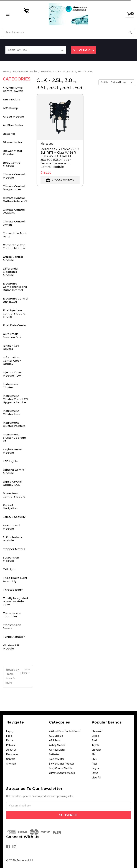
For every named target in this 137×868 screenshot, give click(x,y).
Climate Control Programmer (14, 188)
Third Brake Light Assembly (15, 579)
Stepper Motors (14, 549)
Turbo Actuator (14, 637)
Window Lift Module (11, 647)
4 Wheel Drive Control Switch (13, 89)
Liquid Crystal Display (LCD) (12, 483)
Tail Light (9, 569)
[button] (18, 676)
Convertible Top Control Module (14, 247)
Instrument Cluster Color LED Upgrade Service (15, 399)
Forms (10, 740)
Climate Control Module (14, 176)
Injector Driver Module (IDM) (13, 374)
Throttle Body (13, 590)
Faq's (9, 736)
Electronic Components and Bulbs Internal (15, 287)
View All (96, 778)
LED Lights (10, 461)
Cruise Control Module (13, 258)
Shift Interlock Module (13, 539)
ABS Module (12, 99)
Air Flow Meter (13, 125)
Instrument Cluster (11, 386)
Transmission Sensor (12, 627)
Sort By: (105, 82)
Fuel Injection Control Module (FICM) (14, 314)
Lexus (95, 773)
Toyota (96, 745)
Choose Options (60, 180)
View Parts (84, 50)
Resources (12, 754)
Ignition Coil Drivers (11, 347)
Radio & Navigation (10, 507)
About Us (11, 750)
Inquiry (10, 731)
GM (94, 754)
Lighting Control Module (14, 471)
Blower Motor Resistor (13, 152)
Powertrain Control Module (14, 495)
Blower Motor (13, 142)
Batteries (9, 134)
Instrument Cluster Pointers (14, 424)
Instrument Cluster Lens (12, 413)
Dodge (95, 736)
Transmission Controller (12, 615)
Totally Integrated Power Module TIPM (15, 601)
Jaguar (96, 768)
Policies (11, 745)
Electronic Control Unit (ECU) (16, 300)
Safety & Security (14, 517)
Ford (94, 740)
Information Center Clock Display (12, 361)
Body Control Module (12, 164)
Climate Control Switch (14, 223)
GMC (94, 759)
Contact (11, 759)
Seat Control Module (12, 527)
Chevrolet (97, 731)
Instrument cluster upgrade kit (14, 438)
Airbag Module (13, 117)
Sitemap (11, 764)
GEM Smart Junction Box (12, 335)
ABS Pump (10, 108)
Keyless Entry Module (12, 451)
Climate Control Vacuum (14, 211)
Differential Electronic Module (11, 272)
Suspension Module (11, 559)
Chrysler (96, 750)
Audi (94, 764)
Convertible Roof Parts (15, 235)
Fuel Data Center (15, 325)
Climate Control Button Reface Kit (15, 200)
